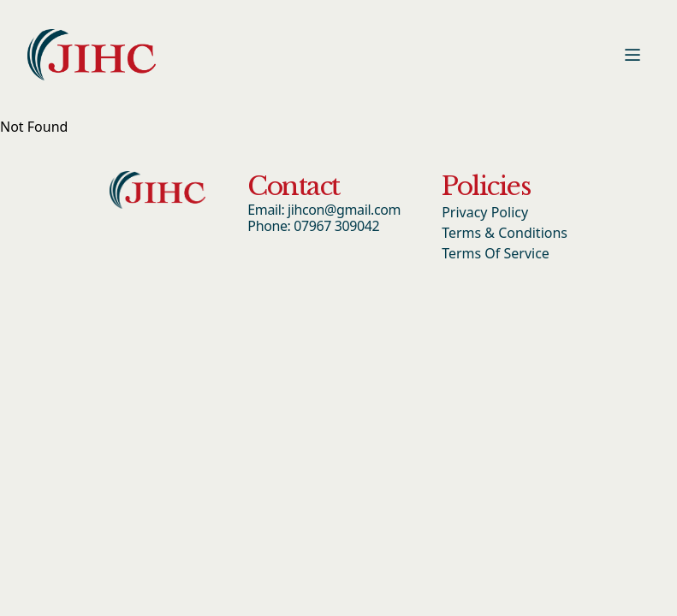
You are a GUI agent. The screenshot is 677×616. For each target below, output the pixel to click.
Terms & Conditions (505, 233)
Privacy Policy (485, 212)
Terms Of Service (496, 253)
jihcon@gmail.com (344, 210)
